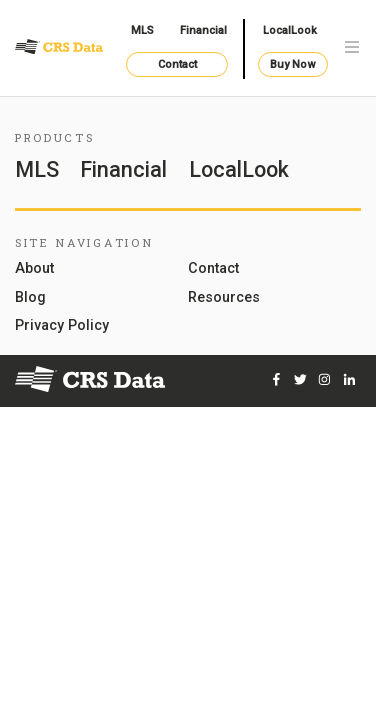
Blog (30, 297)
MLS (142, 30)
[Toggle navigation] (352, 48)
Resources (224, 297)
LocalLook (290, 30)
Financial (203, 30)
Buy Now (292, 64)
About (34, 268)
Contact (177, 64)
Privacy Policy (62, 325)
